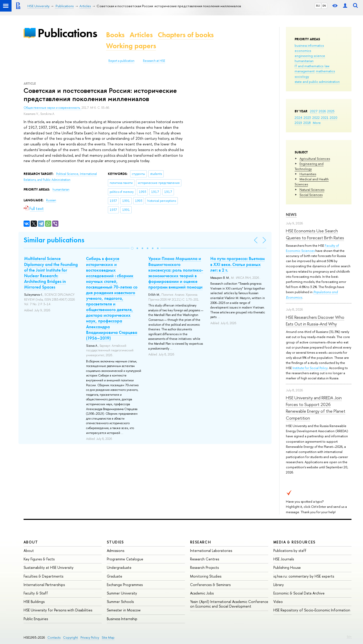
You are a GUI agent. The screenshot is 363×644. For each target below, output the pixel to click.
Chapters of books (186, 35)
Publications (67, 33)
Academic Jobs (202, 593)
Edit (349, 637)
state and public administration (317, 82)
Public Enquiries (36, 619)
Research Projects (204, 567)
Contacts (54, 637)
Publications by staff (290, 551)
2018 (307, 123)
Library (279, 585)
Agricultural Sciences (315, 158)
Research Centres (205, 559)
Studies (115, 542)
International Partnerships (44, 585)
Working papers (131, 46)
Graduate (115, 576)
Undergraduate (119, 567)
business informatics (309, 45)
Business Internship (122, 619)
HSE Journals (284, 559)
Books (115, 35)
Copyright (70, 637)
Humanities (308, 174)
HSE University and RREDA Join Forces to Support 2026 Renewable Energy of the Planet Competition (316, 408)
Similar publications (54, 240)
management (305, 71)
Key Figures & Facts (39, 559)
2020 (334, 117)
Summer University (122, 593)
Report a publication (121, 61)
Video (278, 602)
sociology (302, 76)
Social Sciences (311, 195)
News (291, 215)
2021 (325, 117)
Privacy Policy (90, 637)
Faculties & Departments (43, 576)
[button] (132, 248)
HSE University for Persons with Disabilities (58, 610)
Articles (141, 35)
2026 (322, 111)
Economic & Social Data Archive (299, 593)
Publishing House (287, 567)
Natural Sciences (312, 190)
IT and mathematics (309, 66)
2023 (307, 117)
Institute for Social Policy (310, 368)
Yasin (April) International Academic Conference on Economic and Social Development (229, 604)
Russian (51, 200)
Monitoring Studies (206, 576)
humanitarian (304, 61)
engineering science (310, 56)
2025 (331, 111)
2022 (316, 117)
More (317, 123)
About (31, 542)
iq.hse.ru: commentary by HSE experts (304, 576)
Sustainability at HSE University (49, 567)
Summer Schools (120, 602)
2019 (298, 123)
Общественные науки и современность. (53, 108)
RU (318, 6)
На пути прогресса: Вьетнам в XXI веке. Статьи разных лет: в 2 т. (237, 264)
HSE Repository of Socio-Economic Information (312, 610)
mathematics (325, 71)
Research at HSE (154, 61)
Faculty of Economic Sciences (312, 248)
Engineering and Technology (309, 166)
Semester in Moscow (124, 610)
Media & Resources (294, 542)
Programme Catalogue (125, 559)
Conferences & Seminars (210, 585)
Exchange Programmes (125, 585)
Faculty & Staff (36, 593)
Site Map (108, 637)
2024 (298, 117)
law (327, 66)
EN (324, 6)
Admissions (116, 551)
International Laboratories (211, 551)
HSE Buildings (34, 602)
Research (201, 542)
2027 (314, 111)
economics (303, 51)
